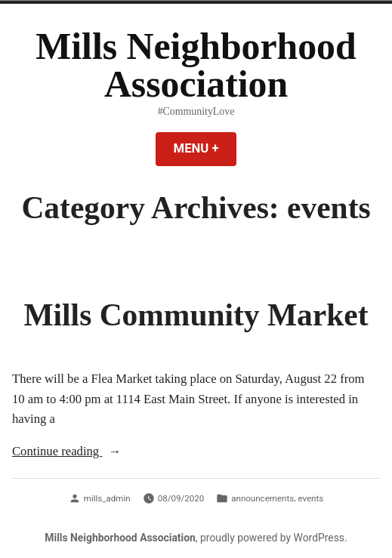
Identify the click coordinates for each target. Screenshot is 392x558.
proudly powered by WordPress (272, 538)
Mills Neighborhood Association (196, 65)
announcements (262, 498)
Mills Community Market (196, 315)
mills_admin (107, 498)
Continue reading (87, 452)
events (310, 498)
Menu (205, 148)
